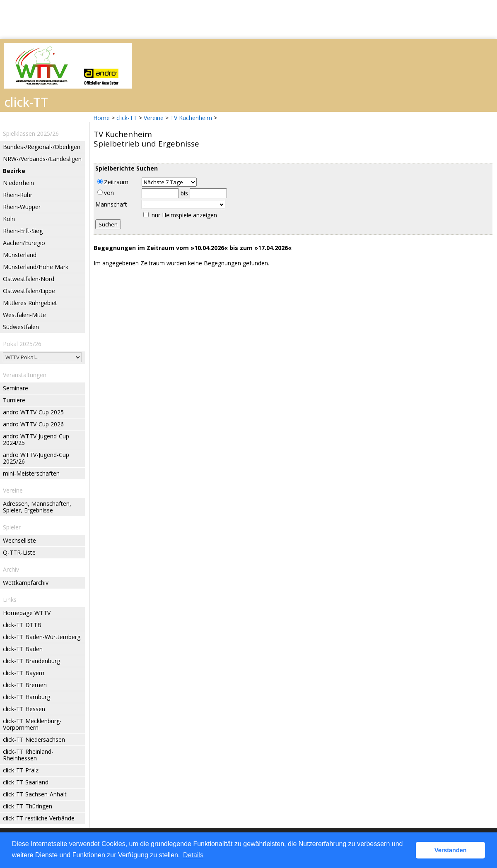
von (106, 193)
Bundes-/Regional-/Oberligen (42, 147)
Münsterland (20, 255)
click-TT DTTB (22, 625)
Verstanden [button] (451, 850)
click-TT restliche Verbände (39, 818)
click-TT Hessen (24, 709)
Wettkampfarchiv (26, 583)
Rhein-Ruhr (18, 195)
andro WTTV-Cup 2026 (33, 424)
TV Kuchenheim (191, 118)
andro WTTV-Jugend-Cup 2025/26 (36, 458)
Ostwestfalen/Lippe (29, 291)
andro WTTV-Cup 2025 (33, 412)
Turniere (14, 400)
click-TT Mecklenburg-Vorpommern (32, 724)
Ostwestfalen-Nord (29, 279)
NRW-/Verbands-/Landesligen (42, 159)
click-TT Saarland (26, 782)
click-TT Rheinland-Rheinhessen (28, 755)
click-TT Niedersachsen (34, 739)
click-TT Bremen (25, 685)
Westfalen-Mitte (24, 315)
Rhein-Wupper (22, 207)
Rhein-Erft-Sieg (23, 231)
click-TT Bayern (24, 673)
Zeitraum (113, 182)
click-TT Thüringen (28, 806)
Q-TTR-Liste (19, 552)
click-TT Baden (23, 649)
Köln (9, 219)
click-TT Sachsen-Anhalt (35, 794)
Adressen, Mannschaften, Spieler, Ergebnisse (37, 507)
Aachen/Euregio (24, 243)
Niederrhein (18, 183)
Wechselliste (19, 540)
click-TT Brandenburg (31, 661)
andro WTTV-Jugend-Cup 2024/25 (36, 439)
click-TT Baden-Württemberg (42, 637)
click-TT (127, 118)
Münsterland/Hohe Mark (36, 267)
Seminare (16, 388)
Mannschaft (111, 204)
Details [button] (193, 855)
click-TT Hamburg (27, 697)
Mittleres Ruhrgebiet (30, 303)
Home (101, 118)
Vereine (154, 118)
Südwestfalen (21, 327)
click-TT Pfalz (21, 770)
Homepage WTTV (27, 613)
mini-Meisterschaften (31, 473)
